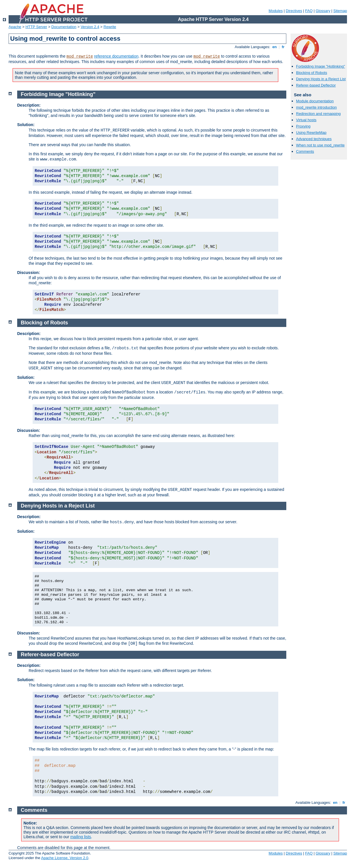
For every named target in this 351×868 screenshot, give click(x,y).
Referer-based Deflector (316, 85)
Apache (15, 27)
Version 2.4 (90, 27)
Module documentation (315, 101)
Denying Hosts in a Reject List (321, 79)
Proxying (303, 126)
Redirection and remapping (318, 114)
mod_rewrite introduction (316, 107)
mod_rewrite (80, 56)
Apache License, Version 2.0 (65, 858)
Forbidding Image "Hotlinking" (321, 66)
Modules (276, 11)
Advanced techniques (314, 139)
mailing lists (80, 837)
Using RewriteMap (311, 133)
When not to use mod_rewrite (320, 145)
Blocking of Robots (311, 73)
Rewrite (110, 27)
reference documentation (116, 56)
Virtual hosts (306, 120)
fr (283, 47)
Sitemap (340, 11)
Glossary (323, 11)
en (275, 47)
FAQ (309, 11)
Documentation (64, 27)
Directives (294, 11)
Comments (305, 151)
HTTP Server (36, 27)
